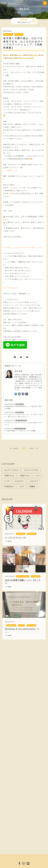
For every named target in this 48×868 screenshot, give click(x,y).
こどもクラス (33, 482)
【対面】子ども (24, 477)
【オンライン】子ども (21, 421)
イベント (38, 477)
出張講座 (32, 488)
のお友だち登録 (19, 194)
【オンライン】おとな (20, 429)
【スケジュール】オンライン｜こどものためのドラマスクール (24, 424)
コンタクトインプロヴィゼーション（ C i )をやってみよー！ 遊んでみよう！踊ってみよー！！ (24, 416)
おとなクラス (19, 35)
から (13, 188)
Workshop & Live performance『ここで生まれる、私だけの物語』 (23, 408)
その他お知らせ (9, 488)
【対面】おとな (8, 35)
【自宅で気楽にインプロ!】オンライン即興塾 (21, 431)
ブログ (22, 488)
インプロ (7, 482)
